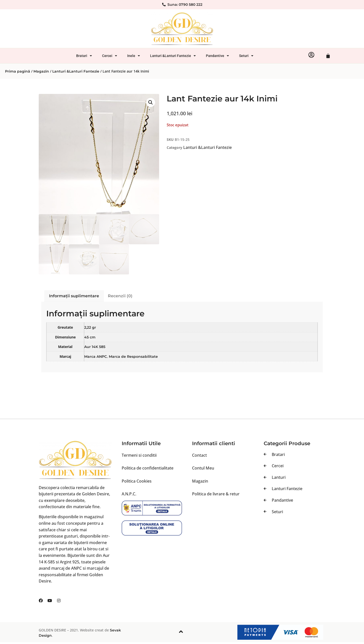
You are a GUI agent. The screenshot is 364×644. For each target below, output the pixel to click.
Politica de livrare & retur (216, 494)
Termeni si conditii (139, 455)
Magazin (41, 71)
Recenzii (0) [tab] (120, 296)
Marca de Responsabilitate (133, 357)
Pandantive (217, 56)
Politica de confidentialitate (148, 468)
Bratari (84, 56)
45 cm (90, 337)
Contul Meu (203, 468)
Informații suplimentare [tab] (74, 296)
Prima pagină (18, 71)
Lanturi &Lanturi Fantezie (173, 56)
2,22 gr (90, 327)
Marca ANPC (96, 357)
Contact (199, 455)
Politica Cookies (137, 481)
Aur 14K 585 (95, 347)
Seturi (246, 56)
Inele (134, 56)
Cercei (110, 56)
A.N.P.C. (129, 494)
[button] (151, 102)
